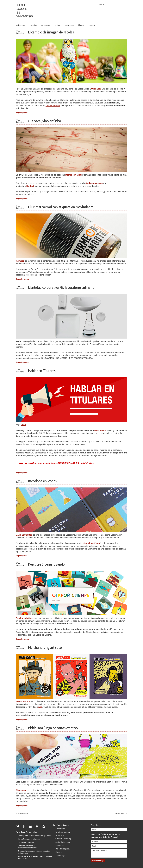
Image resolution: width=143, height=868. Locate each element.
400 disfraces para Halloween (29, 839)
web (40, 707)
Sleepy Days (60, 856)
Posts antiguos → (121, 813)
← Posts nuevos (22, 813)
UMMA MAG (100, 430)
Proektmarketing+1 (25, 618)
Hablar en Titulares (42, 371)
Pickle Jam (21, 790)
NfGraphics (60, 836)
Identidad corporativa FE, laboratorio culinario (61, 288)
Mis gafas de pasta (62, 849)
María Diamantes (24, 535)
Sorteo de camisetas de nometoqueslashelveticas (27, 847)
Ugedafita (96, 89)
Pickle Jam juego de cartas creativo (53, 728)
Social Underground (63, 842)
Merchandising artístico (45, 648)
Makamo (59, 852)
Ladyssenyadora (94, 183)
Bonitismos (60, 846)
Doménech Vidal (73, 175)
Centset (30, 186)
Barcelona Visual (92, 543)
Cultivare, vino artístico (44, 121)
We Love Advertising (63, 839)
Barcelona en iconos (42, 481)
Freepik (23, 425)
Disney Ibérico (53, 105)
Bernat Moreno (23, 701)
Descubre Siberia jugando (46, 564)
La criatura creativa (63, 832)
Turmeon (20, 261)
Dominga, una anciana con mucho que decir (34, 836)
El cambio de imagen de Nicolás (51, 32)
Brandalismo (60, 829)
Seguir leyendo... (22, 112)
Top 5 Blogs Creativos (26, 842)
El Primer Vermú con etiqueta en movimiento (61, 207)
